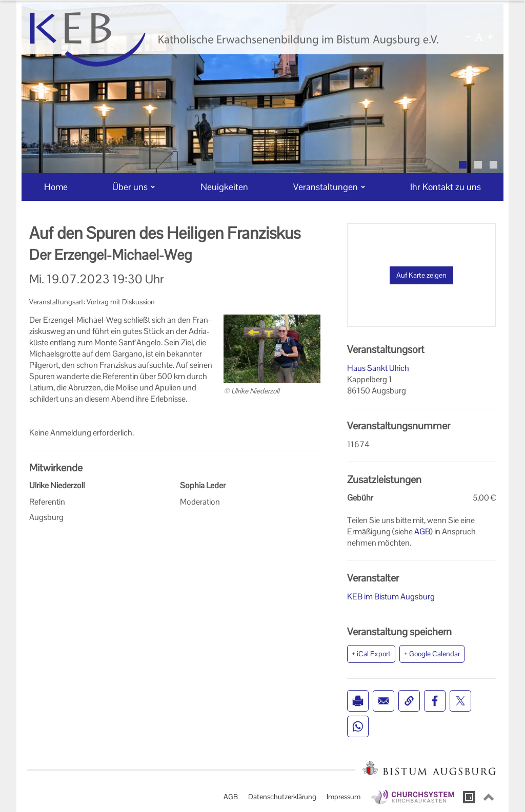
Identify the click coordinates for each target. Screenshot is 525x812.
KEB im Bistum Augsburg (391, 597)
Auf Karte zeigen (421, 275)
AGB (422, 532)
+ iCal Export (371, 654)
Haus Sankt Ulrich (378, 368)
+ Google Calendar (432, 654)
